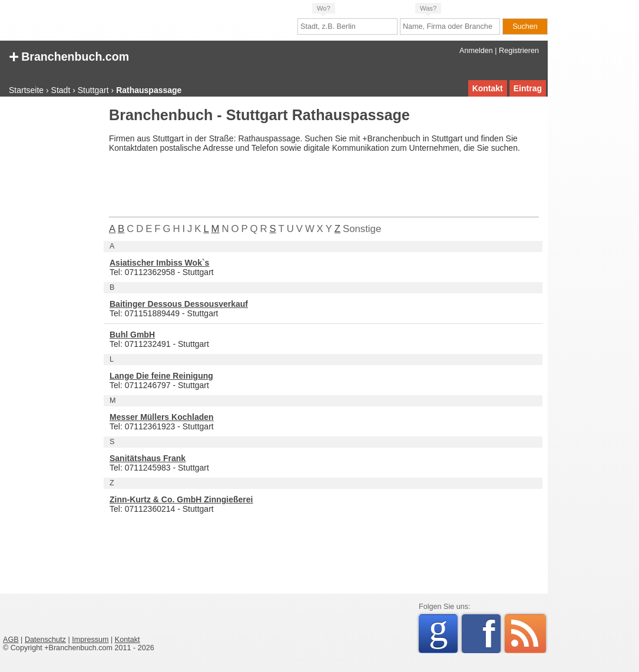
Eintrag (528, 88)
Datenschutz (45, 640)
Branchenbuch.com (69, 56)
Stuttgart (93, 90)
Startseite (26, 90)
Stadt (61, 90)
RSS (525, 634)
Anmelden (476, 51)
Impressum (90, 640)
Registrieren (519, 51)
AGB (11, 640)
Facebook (491, 634)
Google (443, 632)
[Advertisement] (50, 285)
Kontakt (488, 88)
